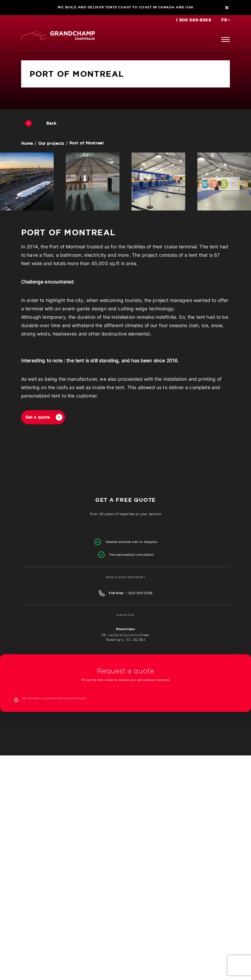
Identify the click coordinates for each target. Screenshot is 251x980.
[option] (27, 181)
